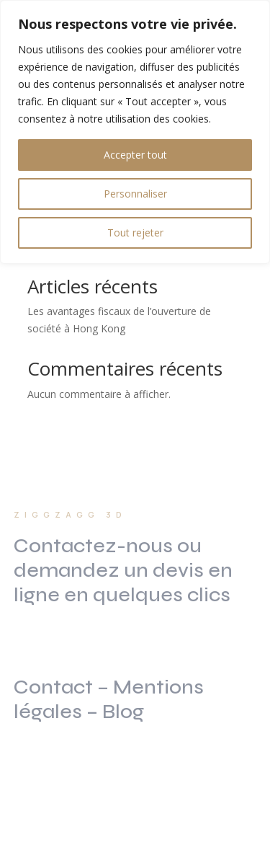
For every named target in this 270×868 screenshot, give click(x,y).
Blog (123, 712)
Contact (53, 687)
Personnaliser (135, 194)
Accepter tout (135, 155)
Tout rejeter (135, 232)
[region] (135, 132)
